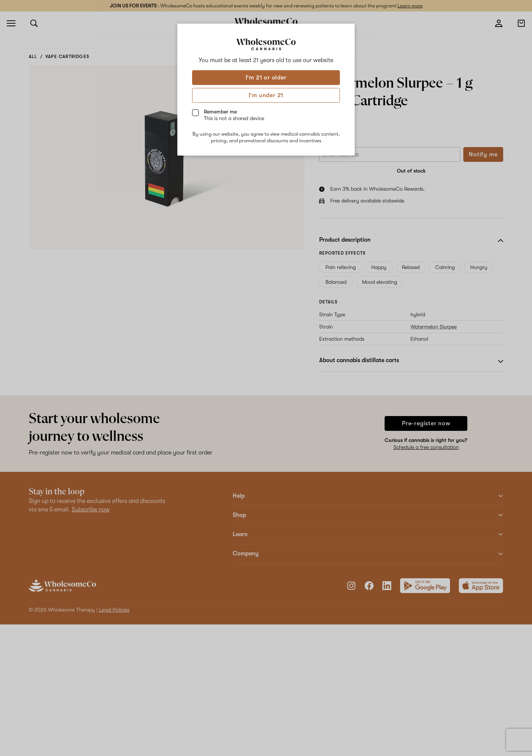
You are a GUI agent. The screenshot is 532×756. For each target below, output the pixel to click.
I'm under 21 (266, 95)
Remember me (234, 115)
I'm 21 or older (266, 78)
